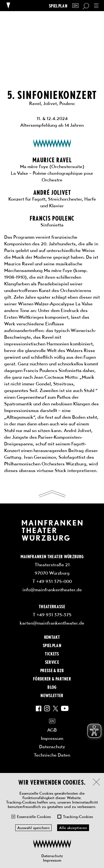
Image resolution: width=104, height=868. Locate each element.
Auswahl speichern (33, 828)
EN (75, 6)
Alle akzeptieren (73, 828)
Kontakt (52, 637)
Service (52, 662)
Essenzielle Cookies (34, 817)
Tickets (52, 654)
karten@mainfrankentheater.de (52, 623)
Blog (52, 687)
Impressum (52, 860)
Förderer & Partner (52, 679)
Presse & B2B (52, 670)
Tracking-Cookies (78, 817)
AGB (52, 730)
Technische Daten (52, 755)
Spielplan (58, 6)
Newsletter (52, 695)
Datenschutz (52, 856)
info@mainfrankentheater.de (52, 590)
